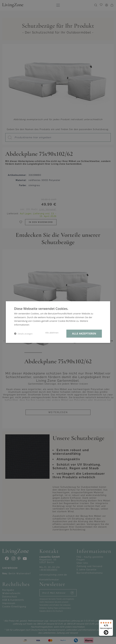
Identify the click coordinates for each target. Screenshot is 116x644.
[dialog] (58, 322)
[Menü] (111, 622)
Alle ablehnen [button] (52, 333)
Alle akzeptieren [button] (84, 333)
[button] (23, 334)
